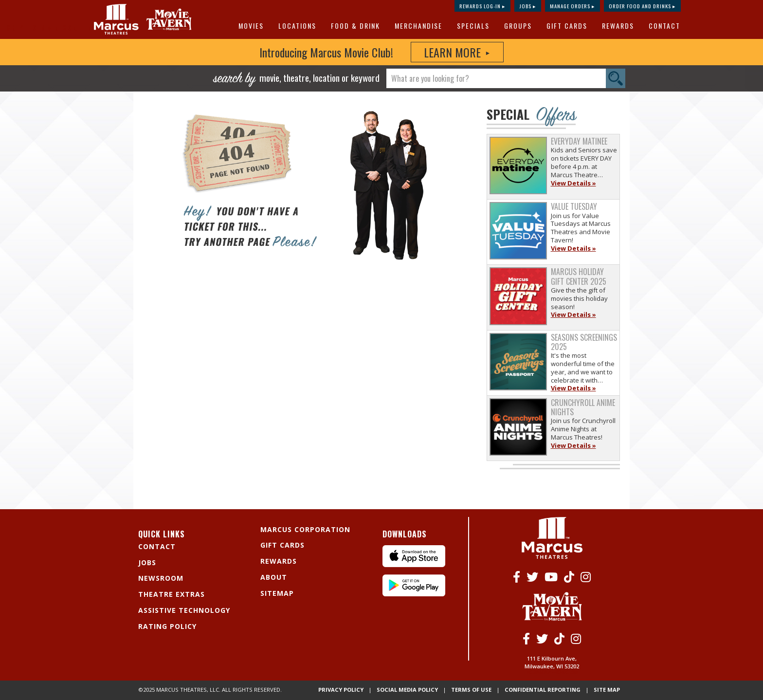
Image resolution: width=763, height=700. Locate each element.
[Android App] (414, 594)
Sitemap (277, 593)
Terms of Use (500, 685)
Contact (664, 26)
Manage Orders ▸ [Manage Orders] (572, 6)
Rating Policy (167, 626)
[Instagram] (586, 577)
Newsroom (161, 578)
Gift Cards (567, 26)
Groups (518, 26)
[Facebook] (517, 577)
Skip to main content (52, 27)
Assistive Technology (184, 610)
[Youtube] (551, 577)
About (274, 577)
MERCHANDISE (418, 26)
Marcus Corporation (305, 529)
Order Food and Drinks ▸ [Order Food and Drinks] (642, 6)
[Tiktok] (569, 577)
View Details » (573, 183)
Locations (297, 26)
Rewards (618, 26)
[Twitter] (532, 577)
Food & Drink (355, 26)
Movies (251, 26)
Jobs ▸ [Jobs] (528, 6)
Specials (473, 26)
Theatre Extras (172, 594)
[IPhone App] (414, 564)
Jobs (147, 562)
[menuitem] (253, 26)
